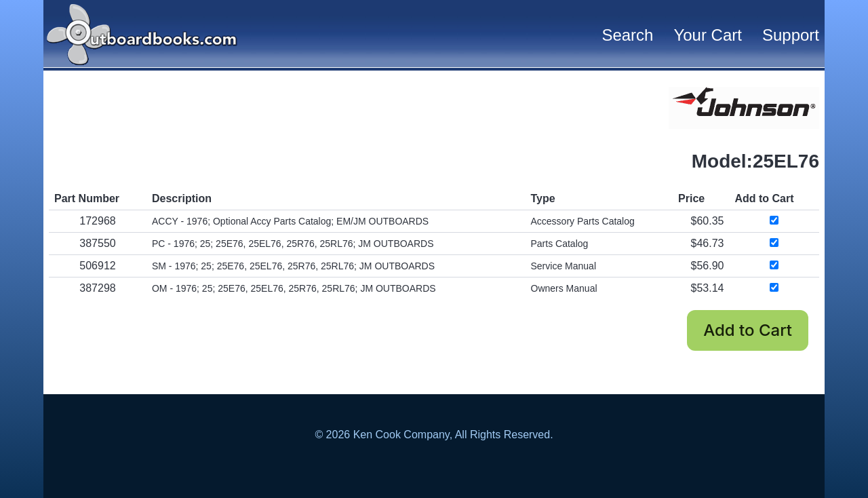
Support (791, 35)
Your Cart (708, 35)
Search (627, 35)
